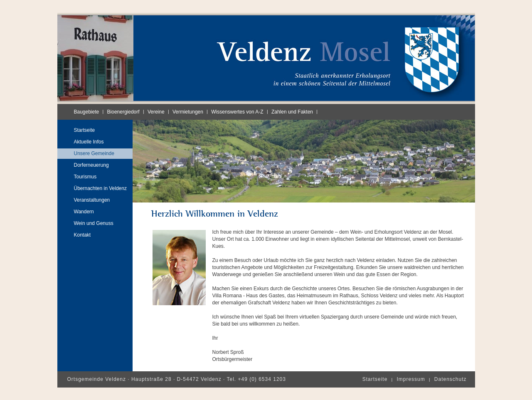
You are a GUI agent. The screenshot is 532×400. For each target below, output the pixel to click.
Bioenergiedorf (123, 112)
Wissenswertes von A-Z (237, 112)
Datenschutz (451, 379)
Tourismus (85, 177)
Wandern (84, 212)
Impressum (411, 379)
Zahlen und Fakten (292, 112)
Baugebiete (87, 112)
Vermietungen (188, 112)
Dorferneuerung (91, 165)
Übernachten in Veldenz (100, 188)
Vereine (156, 112)
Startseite (85, 130)
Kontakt (83, 235)
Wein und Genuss (94, 223)
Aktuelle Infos (89, 142)
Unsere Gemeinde (94, 153)
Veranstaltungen (92, 200)
